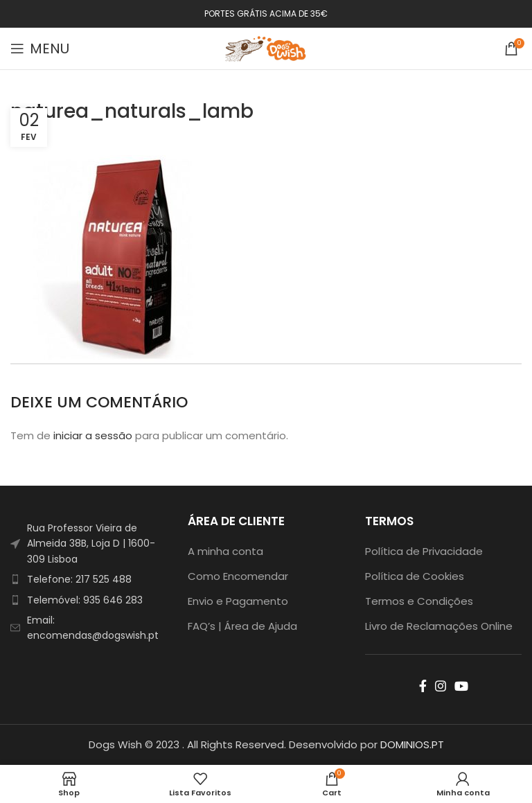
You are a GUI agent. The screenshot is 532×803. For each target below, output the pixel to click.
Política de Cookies (415, 576)
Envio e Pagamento (238, 601)
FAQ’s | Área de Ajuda (242, 626)
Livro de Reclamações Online (439, 626)
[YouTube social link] (461, 686)
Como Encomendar (238, 576)
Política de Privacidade (424, 551)
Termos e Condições (419, 601)
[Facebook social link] (423, 686)
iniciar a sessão (93, 435)
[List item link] (89, 579)
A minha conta (225, 551)
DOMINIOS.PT (412, 744)
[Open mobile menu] (40, 48)
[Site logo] (266, 47)
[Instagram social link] (441, 686)
